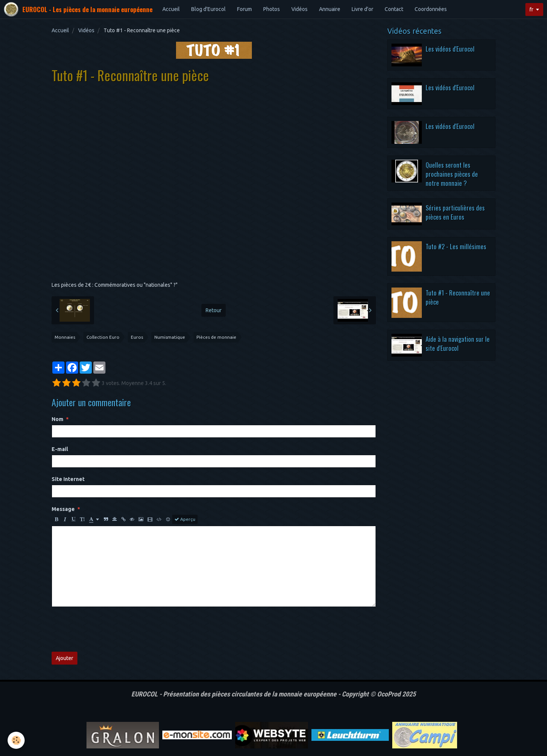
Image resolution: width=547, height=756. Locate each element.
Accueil (171, 9)
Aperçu (185, 519)
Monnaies (65, 337)
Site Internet (68, 479)
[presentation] (109, 629)
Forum (244, 9)
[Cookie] (16, 740)
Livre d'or (362, 9)
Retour (214, 310)
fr (531, 9)
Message (63, 509)
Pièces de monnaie (216, 337)
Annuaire (330, 9)
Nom (57, 419)
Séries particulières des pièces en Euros (455, 212)
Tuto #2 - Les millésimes (456, 246)
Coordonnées (431, 9)
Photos (272, 9)
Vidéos (299, 9)
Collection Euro (103, 337)
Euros (137, 337)
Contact (394, 9)
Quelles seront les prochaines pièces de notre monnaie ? (452, 174)
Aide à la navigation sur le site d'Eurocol (458, 343)
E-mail (60, 449)
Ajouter (64, 658)
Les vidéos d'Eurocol (450, 49)
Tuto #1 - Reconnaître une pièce (458, 297)
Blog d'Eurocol (208, 9)
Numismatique (170, 337)
